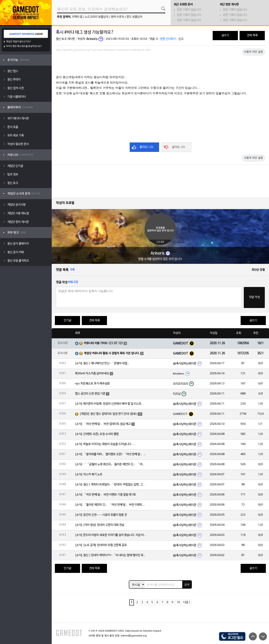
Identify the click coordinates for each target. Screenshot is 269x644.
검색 (187, 584)
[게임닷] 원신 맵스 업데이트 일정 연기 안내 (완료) (108, 414)
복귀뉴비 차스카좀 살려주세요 (92, 374)
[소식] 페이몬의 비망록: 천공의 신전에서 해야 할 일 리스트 (108, 404)
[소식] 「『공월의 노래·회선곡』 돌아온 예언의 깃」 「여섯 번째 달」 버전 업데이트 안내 (111, 464)
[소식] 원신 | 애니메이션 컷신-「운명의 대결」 (103, 363)
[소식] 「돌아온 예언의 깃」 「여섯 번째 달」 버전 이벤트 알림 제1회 (111, 505)
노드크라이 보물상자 (97, 17)
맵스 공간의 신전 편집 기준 (90, 394)
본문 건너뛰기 (168, 39)
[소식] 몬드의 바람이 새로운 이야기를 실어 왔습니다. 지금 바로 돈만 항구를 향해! (111, 535)
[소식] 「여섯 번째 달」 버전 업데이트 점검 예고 (103, 424)
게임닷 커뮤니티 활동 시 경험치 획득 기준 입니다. (112, 353)
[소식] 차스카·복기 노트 (89, 475)
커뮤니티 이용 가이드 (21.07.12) (103, 343)
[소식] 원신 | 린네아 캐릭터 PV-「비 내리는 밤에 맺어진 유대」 (111, 555)
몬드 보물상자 (134, 17)
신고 (181, 39)
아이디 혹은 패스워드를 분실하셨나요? (24, 46)
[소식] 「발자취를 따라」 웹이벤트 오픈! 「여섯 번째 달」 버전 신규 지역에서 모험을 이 (111, 454)
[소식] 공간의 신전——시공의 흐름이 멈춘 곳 (101, 515)
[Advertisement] (160, 65)
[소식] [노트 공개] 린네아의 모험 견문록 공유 (101, 545)
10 (178, 602)
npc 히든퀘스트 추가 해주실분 (92, 384)
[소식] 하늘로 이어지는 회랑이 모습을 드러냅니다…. (105, 444)
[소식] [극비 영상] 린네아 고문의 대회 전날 (100, 525)
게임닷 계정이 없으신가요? (19, 42)
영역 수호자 (117, 17)
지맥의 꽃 (77, 17)
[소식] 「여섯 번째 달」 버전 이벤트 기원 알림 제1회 (105, 495)
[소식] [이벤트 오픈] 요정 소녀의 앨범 (97, 434)
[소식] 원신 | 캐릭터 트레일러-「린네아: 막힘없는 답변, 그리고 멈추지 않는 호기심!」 (111, 485)
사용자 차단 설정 (253, 52)
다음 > (187, 602)
